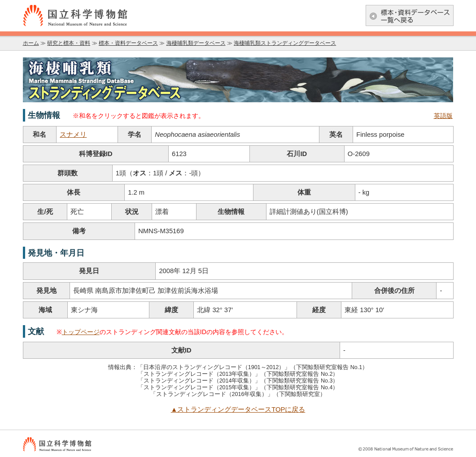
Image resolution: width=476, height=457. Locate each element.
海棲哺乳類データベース (196, 43)
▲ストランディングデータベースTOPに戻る (238, 409)
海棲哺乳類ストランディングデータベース (285, 43)
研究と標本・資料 (69, 43)
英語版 (443, 116)
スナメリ (73, 135)
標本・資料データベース (128, 43)
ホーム (31, 43)
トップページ (81, 332)
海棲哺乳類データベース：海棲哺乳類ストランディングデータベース (238, 80)
